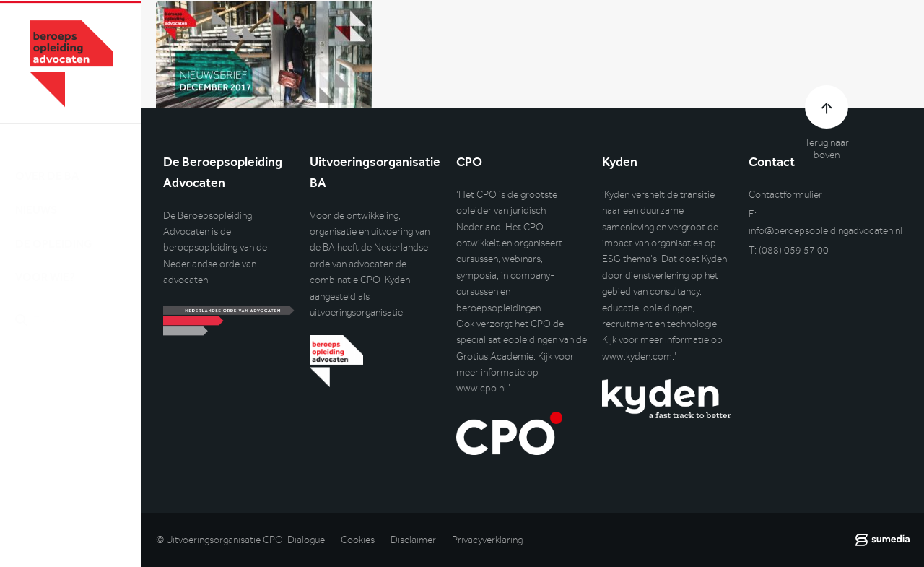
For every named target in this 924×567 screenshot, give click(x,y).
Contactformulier (785, 195)
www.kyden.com (637, 356)
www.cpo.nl (481, 388)
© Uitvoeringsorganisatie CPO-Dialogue (240, 540)
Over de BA (47, 163)
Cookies (358, 540)
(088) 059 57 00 (794, 250)
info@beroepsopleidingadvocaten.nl (825, 231)
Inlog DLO (79, 384)
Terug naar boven (827, 149)
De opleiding (54, 231)
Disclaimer (413, 540)
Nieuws (36, 197)
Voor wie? (45, 264)
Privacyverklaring (487, 540)
